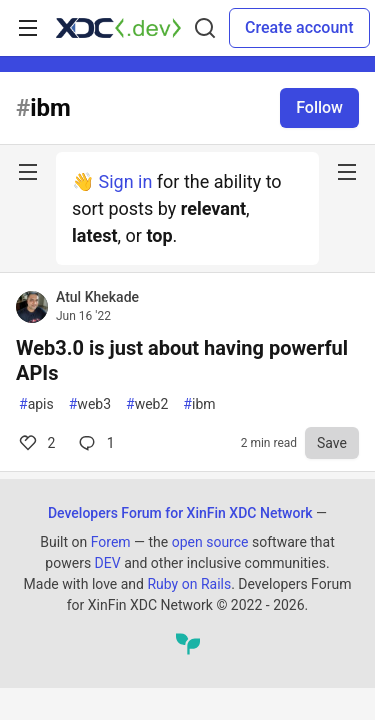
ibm (199, 404)
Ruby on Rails (189, 584)
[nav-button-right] (347, 172)
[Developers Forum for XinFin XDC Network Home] (118, 28)
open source (210, 542)
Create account (299, 27)
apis (36, 404)
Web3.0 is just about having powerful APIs (182, 360)
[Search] (205, 28)
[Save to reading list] (332, 443)
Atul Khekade (97, 297)
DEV (108, 563)
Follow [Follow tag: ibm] (319, 107)
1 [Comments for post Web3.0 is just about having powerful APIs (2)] (94, 443)
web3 (90, 404)
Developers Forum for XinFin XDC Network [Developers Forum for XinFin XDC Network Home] (180, 513)
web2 (147, 404)
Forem (111, 542)
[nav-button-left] (28, 172)
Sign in (125, 181)
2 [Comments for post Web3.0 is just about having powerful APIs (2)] (35, 443)
